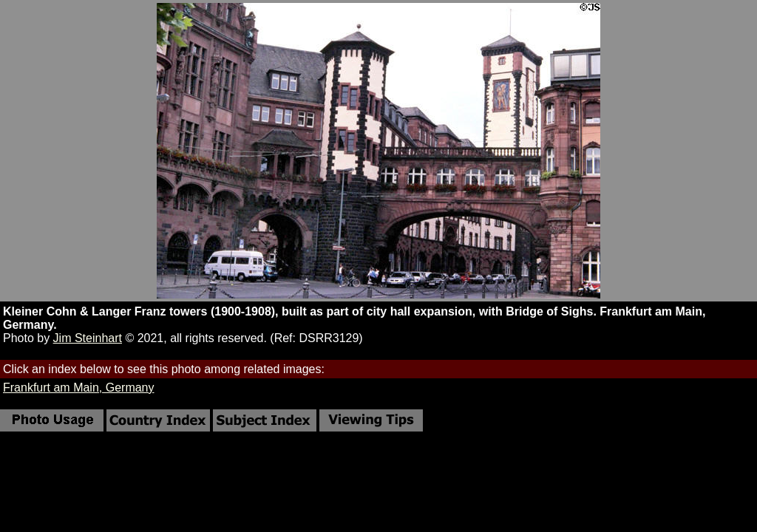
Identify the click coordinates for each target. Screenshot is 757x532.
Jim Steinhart (88, 338)
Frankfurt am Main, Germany (79, 388)
